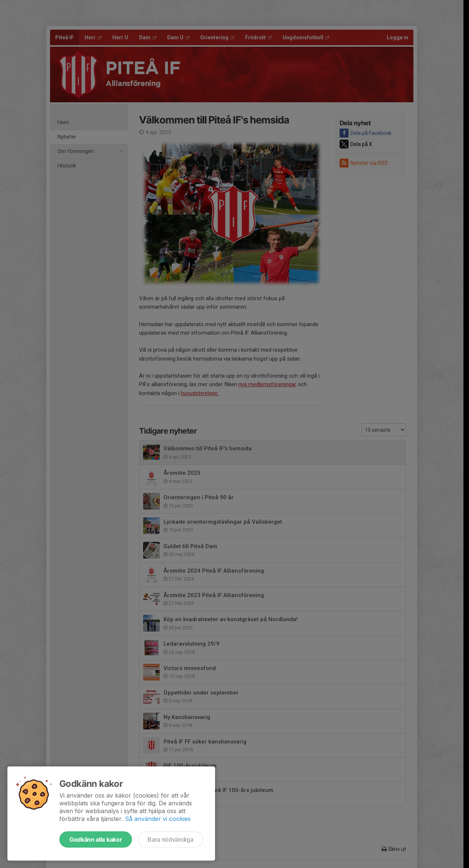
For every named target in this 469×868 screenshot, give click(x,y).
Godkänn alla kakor (96, 839)
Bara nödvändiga (170, 839)
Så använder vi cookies (158, 819)
